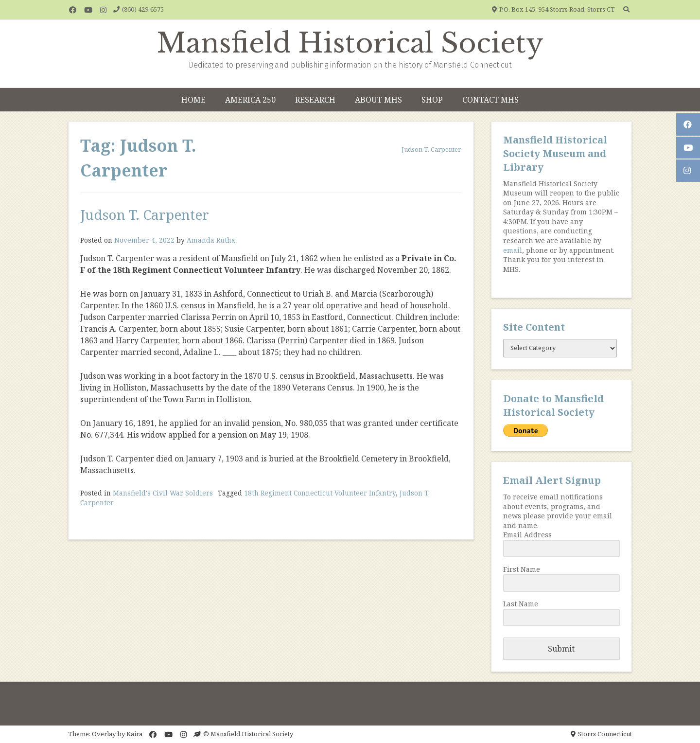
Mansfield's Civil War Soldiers (163, 493)
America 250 (250, 100)
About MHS (378, 100)
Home (193, 100)
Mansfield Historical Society (350, 43)
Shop (432, 100)
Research (315, 100)
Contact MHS (490, 100)
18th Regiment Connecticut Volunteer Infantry (320, 493)
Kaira (134, 734)
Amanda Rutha (211, 240)
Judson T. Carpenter (145, 214)
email (513, 250)
